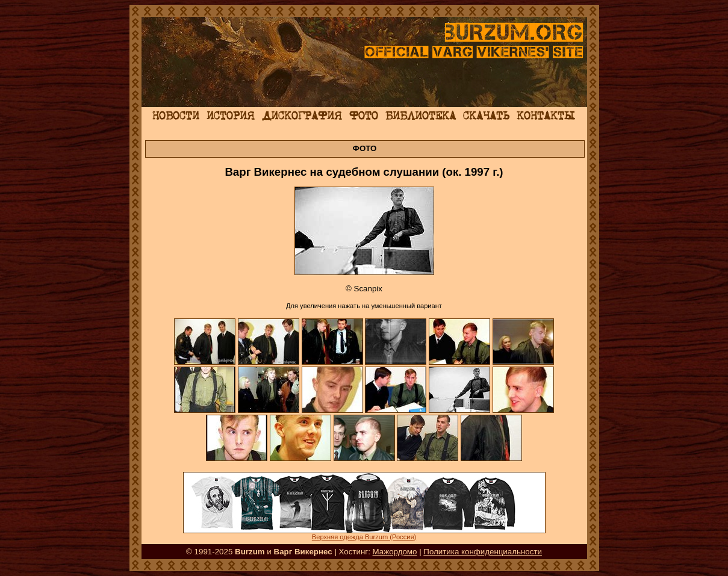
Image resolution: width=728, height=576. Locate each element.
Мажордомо (395, 552)
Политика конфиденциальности (483, 552)
